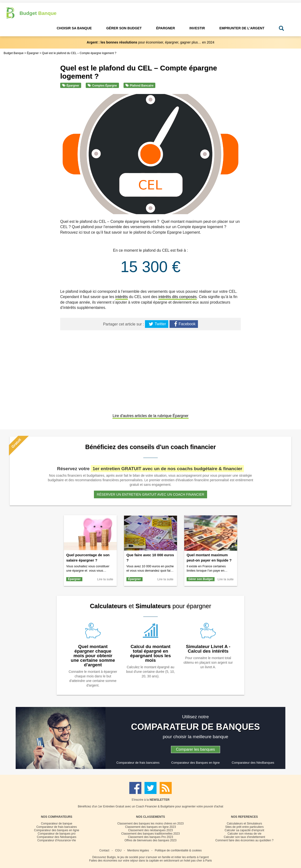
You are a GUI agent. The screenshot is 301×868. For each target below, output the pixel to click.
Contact (104, 850)
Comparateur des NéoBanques (253, 763)
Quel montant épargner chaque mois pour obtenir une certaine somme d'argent (93, 656)
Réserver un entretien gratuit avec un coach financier (150, 494)
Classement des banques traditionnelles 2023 (151, 834)
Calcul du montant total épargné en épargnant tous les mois (151, 653)
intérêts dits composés (178, 297)
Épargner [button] (165, 28)
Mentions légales (138, 850)
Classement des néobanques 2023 (150, 830)
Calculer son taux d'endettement (244, 837)
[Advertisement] (150, 372)
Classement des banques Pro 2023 (150, 837)
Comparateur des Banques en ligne (195, 763)
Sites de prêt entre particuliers (244, 827)
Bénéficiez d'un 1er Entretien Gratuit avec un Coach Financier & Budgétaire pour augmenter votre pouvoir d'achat (150, 806)
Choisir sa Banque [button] (74, 28)
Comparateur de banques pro (57, 834)
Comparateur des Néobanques (57, 837)
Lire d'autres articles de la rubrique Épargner (150, 416)
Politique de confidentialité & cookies (178, 850)
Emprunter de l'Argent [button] (242, 28)
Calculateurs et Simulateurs (245, 824)
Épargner (71, 86)
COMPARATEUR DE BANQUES (196, 727)
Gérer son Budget (200, 579)
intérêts (122, 297)
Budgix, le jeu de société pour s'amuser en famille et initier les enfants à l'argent (158, 857)
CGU (118, 850)
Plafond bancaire (139, 86)
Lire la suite (105, 579)
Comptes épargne (102, 86)
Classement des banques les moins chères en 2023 (150, 824)
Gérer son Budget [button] (124, 28)
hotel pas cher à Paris (198, 861)
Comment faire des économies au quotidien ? (244, 840)
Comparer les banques (196, 749)
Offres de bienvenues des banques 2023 (150, 840)
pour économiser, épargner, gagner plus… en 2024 (150, 42)
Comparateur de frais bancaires (138, 763)
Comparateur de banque (57, 824)
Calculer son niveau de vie (245, 834)
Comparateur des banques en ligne (56, 830)
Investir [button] (197, 28)
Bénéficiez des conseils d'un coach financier (150, 447)
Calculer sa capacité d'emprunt (244, 830)
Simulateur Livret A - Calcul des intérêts (208, 649)
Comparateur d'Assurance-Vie (57, 840)
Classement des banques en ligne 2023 (151, 827)
